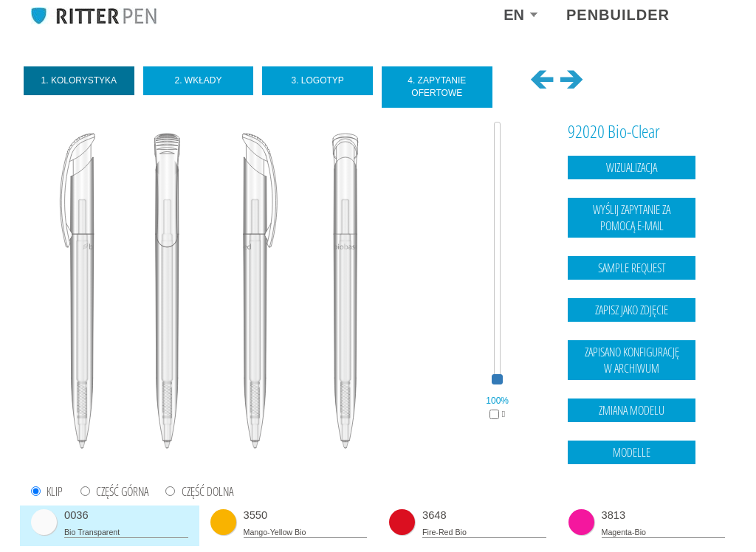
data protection (696, 511)
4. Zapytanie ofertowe (437, 87)
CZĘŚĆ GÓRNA (122, 492)
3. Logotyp (317, 80)
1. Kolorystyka (79, 80)
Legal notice (635, 511)
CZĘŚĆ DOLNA (207, 492)
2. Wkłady (198, 80)
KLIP (55, 492)
